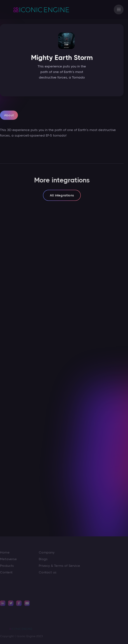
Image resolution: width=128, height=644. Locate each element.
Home (5, 552)
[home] (37, 10)
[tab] (9, 116)
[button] (119, 9)
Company (47, 552)
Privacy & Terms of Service (59, 566)
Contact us (48, 572)
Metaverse (8, 559)
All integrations (62, 196)
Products (7, 566)
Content (6, 572)
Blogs (43, 559)
